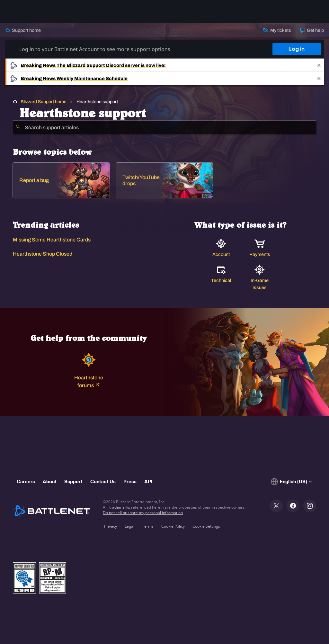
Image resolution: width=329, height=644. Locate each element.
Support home (23, 30)
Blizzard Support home (44, 102)
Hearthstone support (97, 102)
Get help (312, 30)
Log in (297, 49)
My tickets (277, 30)
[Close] (319, 65)
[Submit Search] (18, 127)
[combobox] (164, 127)
